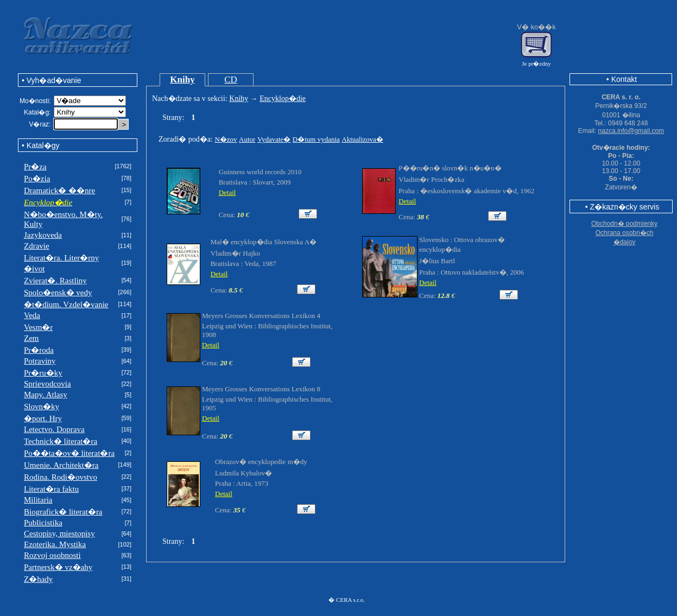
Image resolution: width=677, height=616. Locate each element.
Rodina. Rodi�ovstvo (61, 477)
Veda (32, 315)
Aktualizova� (362, 139)
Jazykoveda (43, 235)
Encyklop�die (283, 99)
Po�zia (37, 179)
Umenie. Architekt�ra (61, 465)
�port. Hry (43, 418)
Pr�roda (39, 350)
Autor (247, 139)
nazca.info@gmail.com (631, 131)
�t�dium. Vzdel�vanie (66, 304)
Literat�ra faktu (51, 489)
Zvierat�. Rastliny (55, 281)
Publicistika (43, 523)
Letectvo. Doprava (54, 429)
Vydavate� (274, 139)
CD (231, 80)
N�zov (226, 139)
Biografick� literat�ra (63, 512)
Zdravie (37, 246)
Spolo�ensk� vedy (58, 293)
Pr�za (35, 167)
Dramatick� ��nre (59, 190)
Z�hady (38, 579)
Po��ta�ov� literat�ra (69, 453)
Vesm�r (38, 327)
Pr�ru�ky (43, 373)
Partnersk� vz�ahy (58, 567)
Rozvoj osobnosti (52, 555)
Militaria (38, 500)
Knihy (182, 80)
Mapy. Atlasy (46, 395)
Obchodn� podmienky (624, 224)
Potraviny (40, 361)
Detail (227, 192)
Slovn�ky (42, 407)
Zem (31, 338)
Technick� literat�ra (61, 441)
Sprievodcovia (48, 384)
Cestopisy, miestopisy (59, 534)
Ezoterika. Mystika (55, 544)
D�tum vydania (316, 139)
